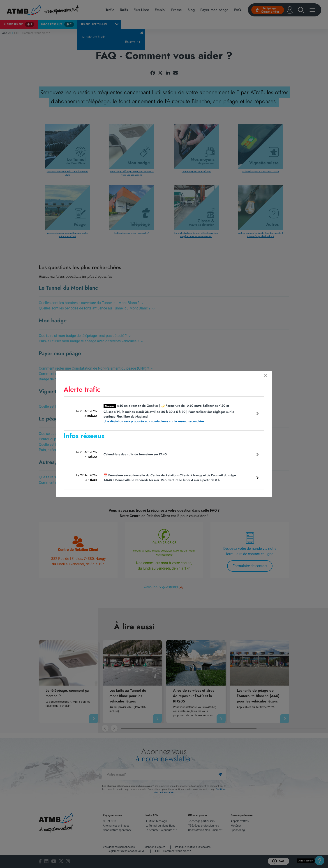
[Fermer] (266, 375)
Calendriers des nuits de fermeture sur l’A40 (135, 454)
